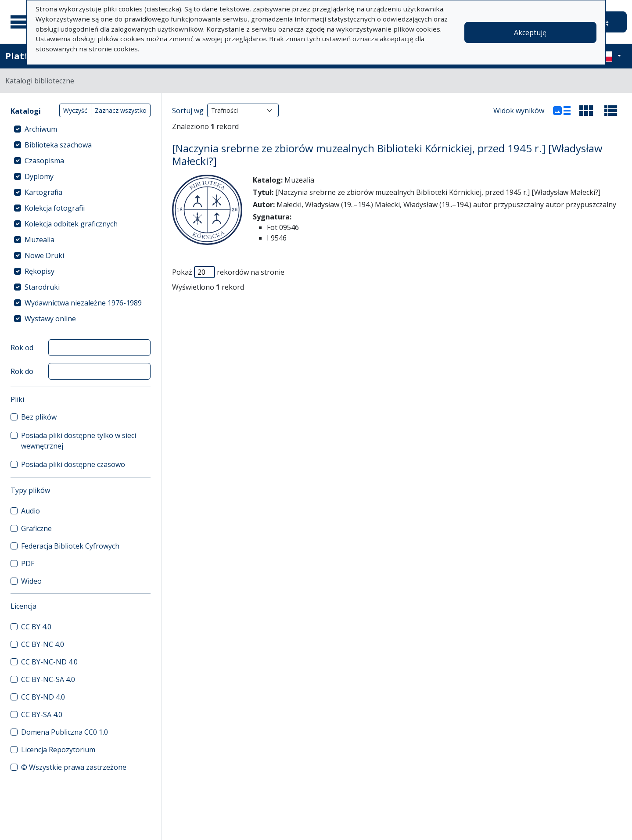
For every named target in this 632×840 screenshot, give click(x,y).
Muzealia (39, 240)
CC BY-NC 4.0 (43, 644)
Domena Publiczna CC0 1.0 (65, 732)
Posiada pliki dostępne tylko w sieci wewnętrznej (79, 441)
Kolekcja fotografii (55, 208)
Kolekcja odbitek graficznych (71, 224)
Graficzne (36, 528)
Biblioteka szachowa (58, 145)
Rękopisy (39, 271)
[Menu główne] (22, 22)
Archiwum (41, 129)
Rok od (22, 348)
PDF (28, 564)
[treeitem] (81, 129)
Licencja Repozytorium (58, 750)
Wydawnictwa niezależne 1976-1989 (83, 303)
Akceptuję (530, 32)
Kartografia (43, 192)
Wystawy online (50, 319)
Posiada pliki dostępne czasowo (73, 464)
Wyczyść (75, 110)
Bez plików (39, 417)
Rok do (22, 371)
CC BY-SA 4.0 (42, 714)
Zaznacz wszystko (121, 110)
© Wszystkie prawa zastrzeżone (74, 767)
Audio (31, 511)
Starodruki (42, 287)
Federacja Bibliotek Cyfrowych (70, 546)
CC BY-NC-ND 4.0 (49, 662)
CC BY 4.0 (36, 627)
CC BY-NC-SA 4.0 (48, 679)
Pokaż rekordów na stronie (228, 272)
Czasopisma (44, 161)
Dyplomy (39, 176)
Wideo (31, 581)
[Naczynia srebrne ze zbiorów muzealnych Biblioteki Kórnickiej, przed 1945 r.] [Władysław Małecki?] (387, 154)
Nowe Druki (44, 255)
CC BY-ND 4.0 (43, 697)
